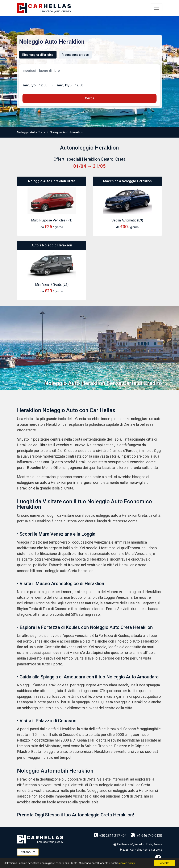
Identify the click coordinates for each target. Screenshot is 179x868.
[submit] (89, 98)
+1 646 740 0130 (146, 836)
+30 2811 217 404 (111, 836)
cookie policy (127, 863)
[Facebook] (158, 858)
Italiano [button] (28, 852)
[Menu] (157, 8)
